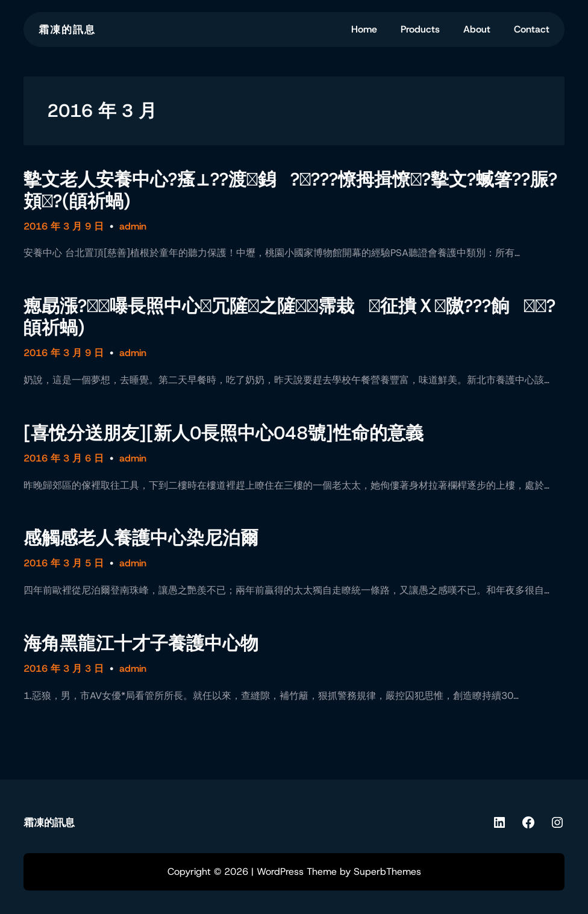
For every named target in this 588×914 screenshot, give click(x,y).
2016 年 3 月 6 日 (64, 458)
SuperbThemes (387, 872)
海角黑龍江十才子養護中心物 (141, 643)
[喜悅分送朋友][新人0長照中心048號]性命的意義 (224, 433)
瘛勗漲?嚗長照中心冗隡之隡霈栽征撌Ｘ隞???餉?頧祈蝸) (289, 317)
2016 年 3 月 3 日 (64, 668)
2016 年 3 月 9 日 (64, 226)
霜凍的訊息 (67, 30)
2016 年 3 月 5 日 (64, 563)
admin (133, 226)
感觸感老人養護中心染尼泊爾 (141, 538)
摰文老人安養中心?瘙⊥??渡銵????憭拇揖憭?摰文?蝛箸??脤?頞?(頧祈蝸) (290, 190)
